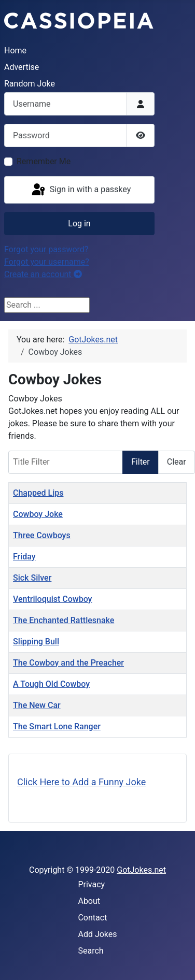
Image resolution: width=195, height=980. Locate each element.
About (89, 901)
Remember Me (44, 161)
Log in (79, 224)
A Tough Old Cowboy (51, 684)
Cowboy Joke (38, 514)
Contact (92, 918)
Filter (141, 462)
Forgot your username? (47, 262)
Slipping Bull (36, 642)
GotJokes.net (141, 870)
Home (15, 51)
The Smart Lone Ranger (57, 726)
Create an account (43, 274)
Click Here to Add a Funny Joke (81, 782)
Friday (24, 557)
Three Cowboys (42, 535)
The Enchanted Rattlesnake (64, 620)
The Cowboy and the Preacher (68, 663)
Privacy (91, 884)
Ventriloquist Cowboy (52, 599)
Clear (177, 462)
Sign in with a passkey (81, 190)
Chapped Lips (38, 493)
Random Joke (30, 84)
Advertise (22, 67)
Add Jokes (97, 934)
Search (90, 951)
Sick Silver (32, 578)
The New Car (37, 705)
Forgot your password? (46, 249)
